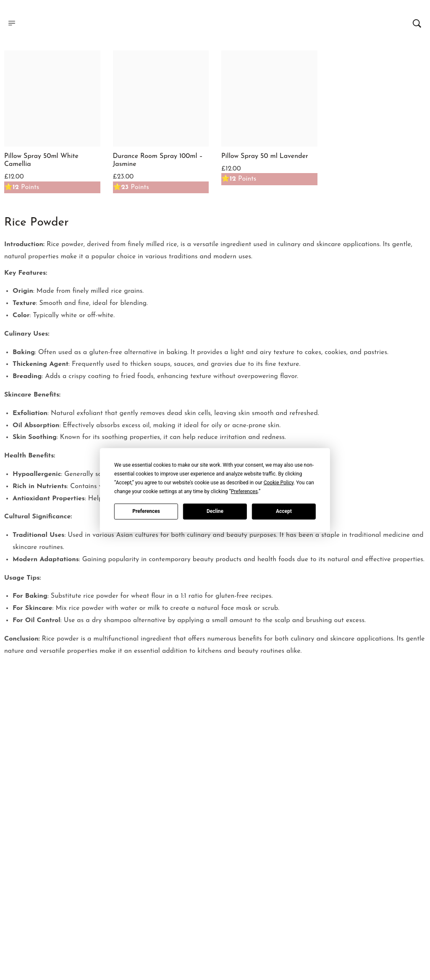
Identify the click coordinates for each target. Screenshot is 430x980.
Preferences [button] (244, 491)
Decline (215, 511)
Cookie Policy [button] (279, 482)
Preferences (146, 511)
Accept (284, 511)
